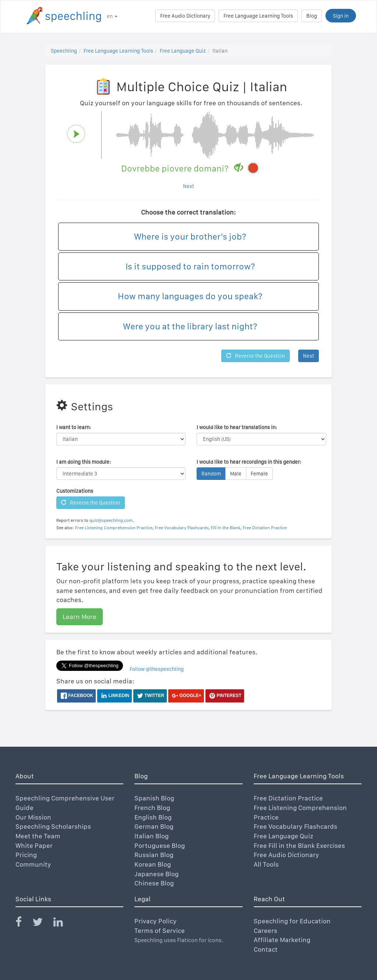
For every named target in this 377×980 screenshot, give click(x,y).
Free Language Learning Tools (258, 16)
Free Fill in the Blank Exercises (299, 845)
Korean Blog (153, 864)
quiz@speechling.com (111, 520)
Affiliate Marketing (282, 940)
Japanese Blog (156, 874)
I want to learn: (74, 427)
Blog (312, 16)
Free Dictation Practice (265, 528)
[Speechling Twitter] (42, 924)
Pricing (26, 855)
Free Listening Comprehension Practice (114, 528)
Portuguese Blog (160, 845)
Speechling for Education (292, 921)
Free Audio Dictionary (185, 16)
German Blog (154, 826)
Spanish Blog (154, 798)
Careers (265, 931)
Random (211, 474)
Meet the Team (38, 836)
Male (236, 474)
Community (33, 864)
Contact (266, 949)
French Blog (152, 808)
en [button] (112, 16)
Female (259, 474)
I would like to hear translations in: (237, 427)
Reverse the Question (256, 356)
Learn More (80, 617)
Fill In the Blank (226, 528)
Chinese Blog (154, 883)
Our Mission (33, 817)
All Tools (266, 864)
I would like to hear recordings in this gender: (249, 462)
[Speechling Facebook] (23, 924)
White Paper (34, 845)
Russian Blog (154, 855)
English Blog (153, 817)
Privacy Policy (156, 921)
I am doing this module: (84, 462)
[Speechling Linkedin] (63, 924)
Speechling (64, 51)
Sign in (341, 16)
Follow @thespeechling (157, 669)
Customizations (75, 491)
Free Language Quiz (183, 51)
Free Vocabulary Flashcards (182, 528)
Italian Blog (151, 836)
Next (188, 186)
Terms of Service (160, 931)
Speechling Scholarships (53, 826)
